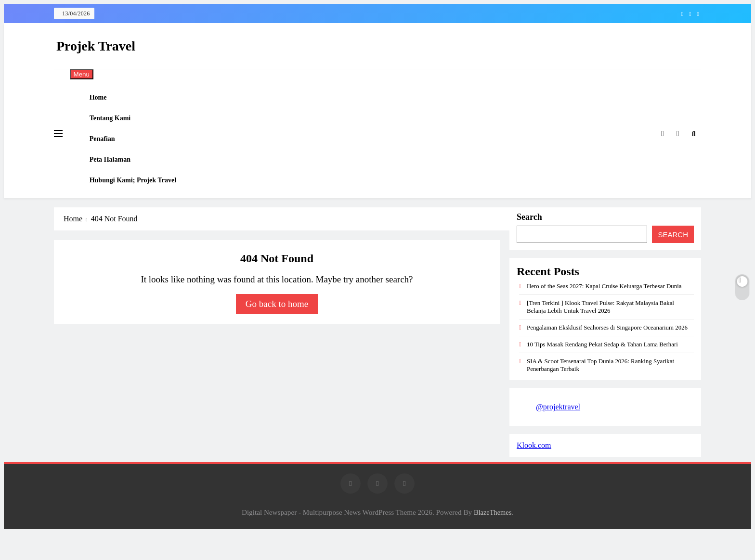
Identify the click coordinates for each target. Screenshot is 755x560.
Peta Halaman (118, 178)
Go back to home (277, 331)
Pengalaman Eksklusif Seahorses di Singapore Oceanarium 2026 (607, 354)
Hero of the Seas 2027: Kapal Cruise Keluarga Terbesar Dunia (604, 313)
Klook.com (534, 472)
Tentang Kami (118, 126)
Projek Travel (96, 46)
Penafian (110, 152)
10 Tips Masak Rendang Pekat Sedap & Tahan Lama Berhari (602, 371)
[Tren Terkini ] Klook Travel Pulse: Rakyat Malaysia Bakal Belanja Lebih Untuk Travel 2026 (600, 334)
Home (105, 100)
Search (529, 244)
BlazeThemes (493, 539)
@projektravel (558, 434)
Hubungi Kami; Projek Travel (142, 204)
